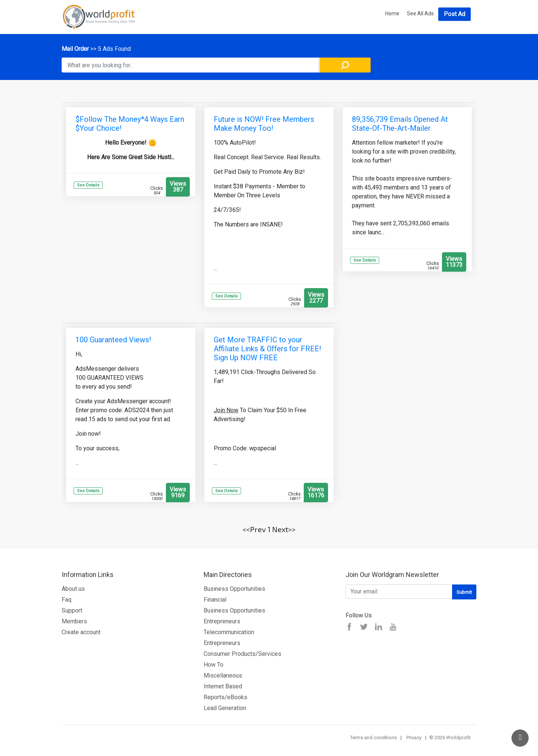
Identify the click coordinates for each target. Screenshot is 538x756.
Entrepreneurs (222, 621)
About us (73, 589)
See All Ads (420, 13)
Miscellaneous (223, 675)
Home (392, 13)
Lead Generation (225, 708)
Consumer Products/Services (242, 654)
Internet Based (223, 686)
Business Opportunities (234, 589)
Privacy (414, 738)
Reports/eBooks (225, 697)
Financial (215, 600)
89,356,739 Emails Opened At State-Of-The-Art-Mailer (400, 124)
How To (214, 665)
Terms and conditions (373, 738)
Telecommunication (229, 632)
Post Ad (454, 14)
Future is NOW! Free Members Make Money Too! (264, 124)
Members (74, 621)
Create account (81, 632)
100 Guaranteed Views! (113, 340)
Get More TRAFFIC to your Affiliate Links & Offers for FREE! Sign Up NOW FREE (267, 349)
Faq (67, 600)
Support (72, 610)
